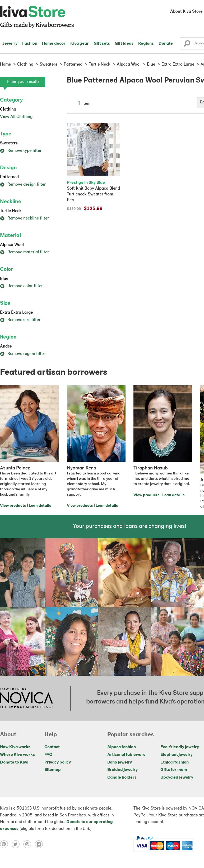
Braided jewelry (122, 770)
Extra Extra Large (16, 313)
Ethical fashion (175, 762)
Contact (52, 747)
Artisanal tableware (126, 755)
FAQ (48, 755)
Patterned (9, 177)
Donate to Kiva (14, 762)
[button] (187, 45)
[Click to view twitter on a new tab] (17, 844)
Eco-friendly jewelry (180, 747)
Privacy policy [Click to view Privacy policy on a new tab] (58, 762)
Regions (146, 44)
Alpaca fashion (122, 747)
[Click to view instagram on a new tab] (29, 844)
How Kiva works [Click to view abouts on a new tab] (15, 747)
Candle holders (122, 778)
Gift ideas (124, 44)
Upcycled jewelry (177, 778)
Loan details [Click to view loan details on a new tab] (40, 506)
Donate (166, 44)
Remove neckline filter (24, 218)
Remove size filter (20, 320)
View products (13, 506)
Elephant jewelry (177, 755)
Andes (6, 346)
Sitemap (53, 770)
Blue (4, 279)
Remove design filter (23, 185)
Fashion (30, 44)
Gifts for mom (174, 770)
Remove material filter (24, 252)
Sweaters (9, 143)
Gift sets (102, 44)
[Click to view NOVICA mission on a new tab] (26, 698)
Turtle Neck (11, 211)
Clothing (8, 109)
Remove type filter (21, 151)
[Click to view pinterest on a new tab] (6, 844)
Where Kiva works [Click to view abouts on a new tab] (17, 755)
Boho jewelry (120, 762)
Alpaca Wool (12, 245)
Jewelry (10, 44)
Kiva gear (80, 44)
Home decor (54, 44)
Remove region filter (23, 354)
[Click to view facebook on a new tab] (40, 844)
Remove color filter (21, 286)
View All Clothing (16, 117)
